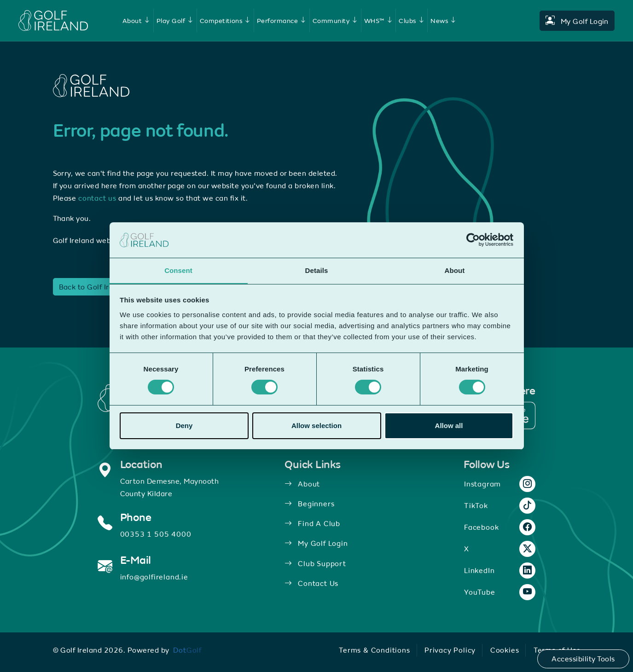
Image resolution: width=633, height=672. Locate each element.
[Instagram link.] (528, 483)
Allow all (449, 426)
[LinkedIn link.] (528, 570)
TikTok (476, 504)
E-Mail (136, 559)
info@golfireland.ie (154, 575)
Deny (184, 426)
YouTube (480, 591)
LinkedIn (479, 569)
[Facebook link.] (528, 527)
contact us (97, 198)
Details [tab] (317, 270)
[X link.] (528, 548)
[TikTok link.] (528, 505)
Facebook (481, 526)
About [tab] (455, 270)
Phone (136, 517)
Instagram (482, 483)
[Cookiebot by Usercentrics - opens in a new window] (473, 240)
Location (141, 464)
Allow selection (316, 426)
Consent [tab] (178, 270)
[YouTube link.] (528, 591)
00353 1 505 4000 (156, 533)
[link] (139, 20)
